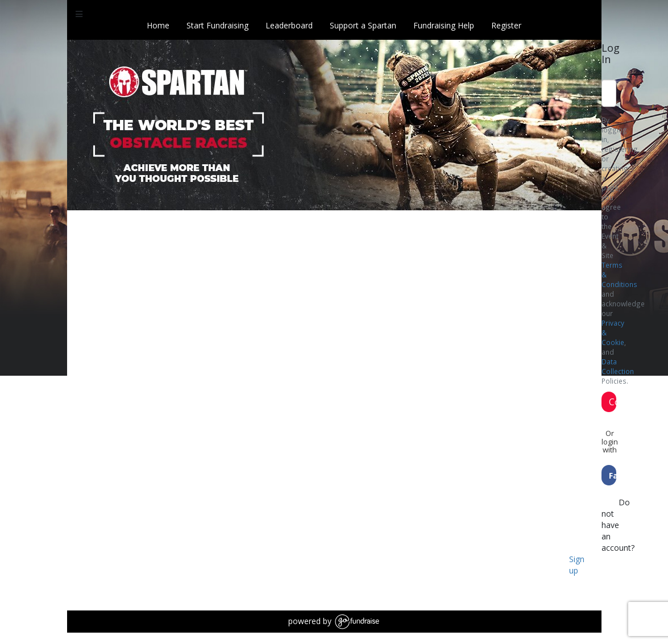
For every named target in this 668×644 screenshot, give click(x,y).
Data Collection (618, 366)
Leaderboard (289, 25)
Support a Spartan (363, 25)
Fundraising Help (444, 25)
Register (506, 25)
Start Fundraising (217, 25)
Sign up (577, 565)
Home (158, 25)
